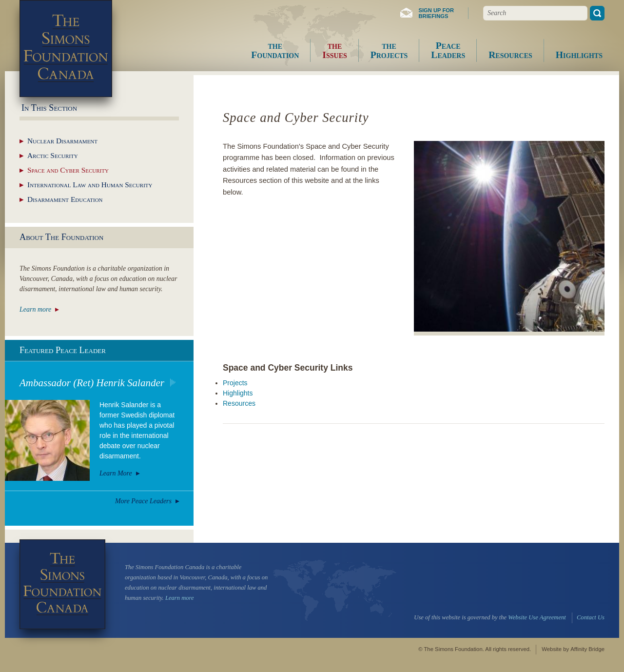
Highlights (238, 393)
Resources (239, 403)
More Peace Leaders (143, 501)
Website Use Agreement (537, 617)
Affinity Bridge (587, 649)
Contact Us (591, 617)
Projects (235, 383)
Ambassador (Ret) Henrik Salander (92, 383)
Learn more (35, 309)
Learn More (116, 473)
